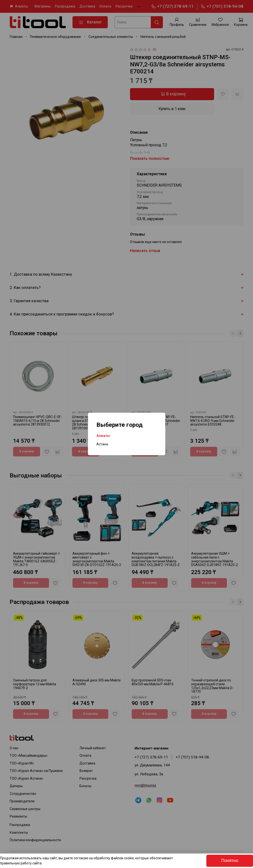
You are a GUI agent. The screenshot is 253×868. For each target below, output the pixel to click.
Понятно (230, 861)
